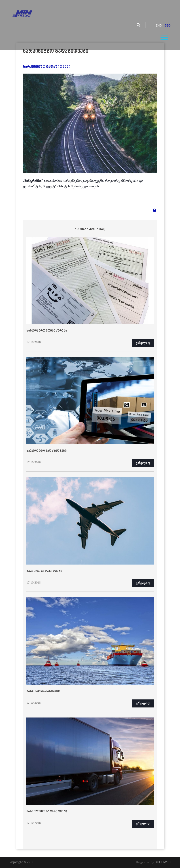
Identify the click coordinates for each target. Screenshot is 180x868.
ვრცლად (143, 343)
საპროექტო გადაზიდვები (47, 451)
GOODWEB (163, 862)
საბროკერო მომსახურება (47, 331)
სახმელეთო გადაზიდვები (47, 812)
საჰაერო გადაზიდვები (44, 571)
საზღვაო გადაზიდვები (44, 691)
